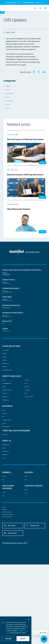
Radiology (6, 424)
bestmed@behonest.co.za (12, 339)
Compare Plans (8, 398)
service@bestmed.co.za (11, 299)
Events (10, 108)
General (11, 90)
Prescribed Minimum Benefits (13, 419)
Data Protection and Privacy (12, 585)
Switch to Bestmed (9, 374)
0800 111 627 (7, 336)
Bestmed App (7, 459)
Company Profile (8, 514)
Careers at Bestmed (10, 509)
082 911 (19, 2)
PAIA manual (7, 580)
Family (10, 86)
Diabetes (28, 419)
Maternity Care (30, 424)
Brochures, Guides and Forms (13, 403)
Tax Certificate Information (12, 469)
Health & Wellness (14, 93)
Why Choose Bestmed (10, 499)
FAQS (4, 464)
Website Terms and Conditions (13, 595)
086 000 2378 (7, 283)
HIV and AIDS (29, 414)
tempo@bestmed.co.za (11, 354)
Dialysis (27, 433)
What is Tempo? (8, 488)
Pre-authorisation (31, 429)
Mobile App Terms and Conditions (14, 590)
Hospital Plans (8, 379)
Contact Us (6, 473)
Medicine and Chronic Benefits (13, 429)
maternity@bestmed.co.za (12, 328)
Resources (6, 538)
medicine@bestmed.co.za (12, 288)
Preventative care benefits (34, 438)
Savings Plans (7, 388)
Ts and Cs (34, 631)
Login (4, 543)
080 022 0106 (7, 307)
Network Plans (8, 384)
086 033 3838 (7, 317)
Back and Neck (8, 433)
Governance (7, 504)
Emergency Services (10, 438)
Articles (5, 454)
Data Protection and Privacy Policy (16, 633)
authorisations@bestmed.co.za (14, 309)
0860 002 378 (43, 2)
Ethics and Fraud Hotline (11, 478)
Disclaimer (6, 575)
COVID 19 (6, 518)
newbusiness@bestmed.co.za (13, 320)
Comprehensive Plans (10, 393)
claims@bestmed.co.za (11, 286)
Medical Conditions (14, 101)
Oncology (6, 414)
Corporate (11, 104)
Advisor (10, 97)
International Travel (9, 443)
